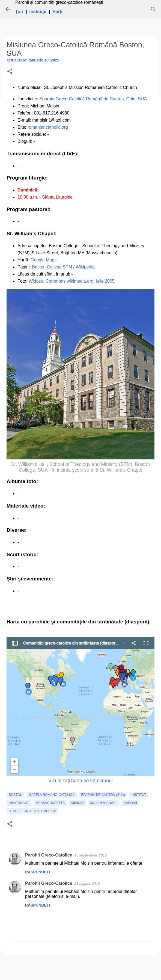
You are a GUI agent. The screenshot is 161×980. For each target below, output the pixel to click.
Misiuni (77, 803)
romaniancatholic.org (48, 127)
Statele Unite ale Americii (32, 811)
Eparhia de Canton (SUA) (103, 795)
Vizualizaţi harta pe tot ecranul (80, 781)
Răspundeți (38, 872)
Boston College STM (52, 267)
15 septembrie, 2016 (91, 855)
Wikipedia (85, 267)
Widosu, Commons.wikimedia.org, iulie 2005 (72, 281)
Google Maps (44, 260)
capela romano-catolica (52, 795)
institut (139, 795)
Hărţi (57, 12)
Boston (16, 795)
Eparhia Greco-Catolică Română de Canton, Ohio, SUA (93, 99)
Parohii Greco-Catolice (49, 855)
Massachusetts (50, 803)
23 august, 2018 (87, 884)
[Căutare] (153, 9)
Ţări (19, 12)
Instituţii (38, 12)
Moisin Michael (104, 803)
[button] (10, 72)
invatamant (19, 803)
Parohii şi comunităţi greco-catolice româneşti (59, 2)
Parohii (130, 803)
